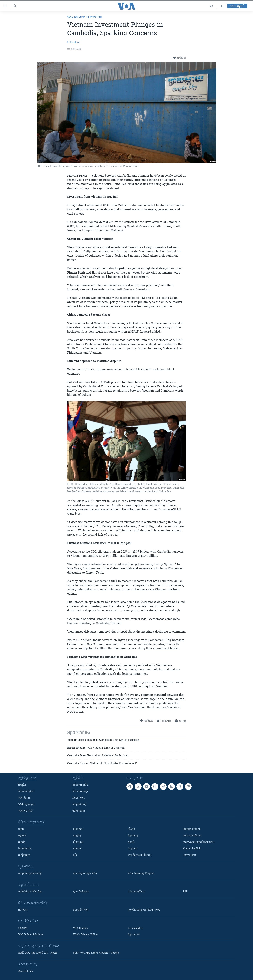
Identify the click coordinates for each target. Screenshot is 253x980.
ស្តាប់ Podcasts (81, 892)
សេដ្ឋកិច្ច (77, 836)
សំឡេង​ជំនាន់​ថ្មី (79, 805)
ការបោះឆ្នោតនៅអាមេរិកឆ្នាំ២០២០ (199, 842)
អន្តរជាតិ (22, 836)
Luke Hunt (74, 43)
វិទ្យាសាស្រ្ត (133, 836)
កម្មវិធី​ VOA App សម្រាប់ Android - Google (96, 953)
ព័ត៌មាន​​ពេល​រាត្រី (80, 792)
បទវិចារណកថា (190, 855)
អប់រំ (75, 855)
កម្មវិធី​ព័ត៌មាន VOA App (30, 892)
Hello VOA (78, 798)
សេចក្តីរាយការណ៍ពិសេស (140, 855)
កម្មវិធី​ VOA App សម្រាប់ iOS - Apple (38, 953)
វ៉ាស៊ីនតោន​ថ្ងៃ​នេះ (26, 792)
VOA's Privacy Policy (85, 935)
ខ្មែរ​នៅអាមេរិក (25, 849)
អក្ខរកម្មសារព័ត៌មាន (192, 829)
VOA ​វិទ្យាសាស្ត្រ (26, 805)
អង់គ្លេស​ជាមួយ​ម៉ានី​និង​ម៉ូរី (30, 874)
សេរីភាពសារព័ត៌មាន (192, 836)
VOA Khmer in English (85, 18)
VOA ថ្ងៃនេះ (24, 798)
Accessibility (135, 928)
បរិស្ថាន (131, 829)
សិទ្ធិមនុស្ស (78, 842)
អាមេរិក (22, 842)
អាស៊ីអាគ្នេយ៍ (24, 855)
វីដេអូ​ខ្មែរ (22, 785)
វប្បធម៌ (131, 842)
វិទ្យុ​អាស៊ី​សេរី (134, 935)
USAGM (23, 928)
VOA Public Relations (31, 935)
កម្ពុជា (21, 829)
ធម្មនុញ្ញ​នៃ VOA (81, 910)
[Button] (179, 58)
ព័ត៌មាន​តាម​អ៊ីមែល (137, 892)
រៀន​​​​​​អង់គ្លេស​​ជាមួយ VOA (85, 874)
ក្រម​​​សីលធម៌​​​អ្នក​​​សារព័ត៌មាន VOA (144, 910)
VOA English (81, 928)
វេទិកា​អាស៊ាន (79, 811)
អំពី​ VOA (23, 910)
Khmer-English (192, 849)
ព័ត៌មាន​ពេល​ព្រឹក (80, 785)
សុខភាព (77, 849)
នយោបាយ (78, 829)
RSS (185, 892)
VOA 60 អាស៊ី (25, 811)
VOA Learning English (141, 874)
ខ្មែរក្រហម (133, 849)
